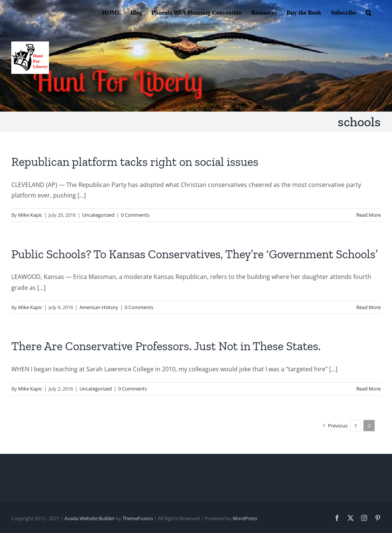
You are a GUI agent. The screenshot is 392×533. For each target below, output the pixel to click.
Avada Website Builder (89, 518)
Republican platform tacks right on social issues (135, 162)
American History (99, 307)
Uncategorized (98, 215)
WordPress (245, 518)
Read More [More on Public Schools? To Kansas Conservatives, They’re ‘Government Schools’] (368, 307)
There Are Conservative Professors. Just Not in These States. (166, 346)
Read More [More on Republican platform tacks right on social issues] (368, 215)
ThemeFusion (138, 518)
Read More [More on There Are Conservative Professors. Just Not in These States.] (368, 389)
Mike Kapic (30, 215)
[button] (368, 12)
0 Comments (135, 215)
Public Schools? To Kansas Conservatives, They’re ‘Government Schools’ (194, 254)
